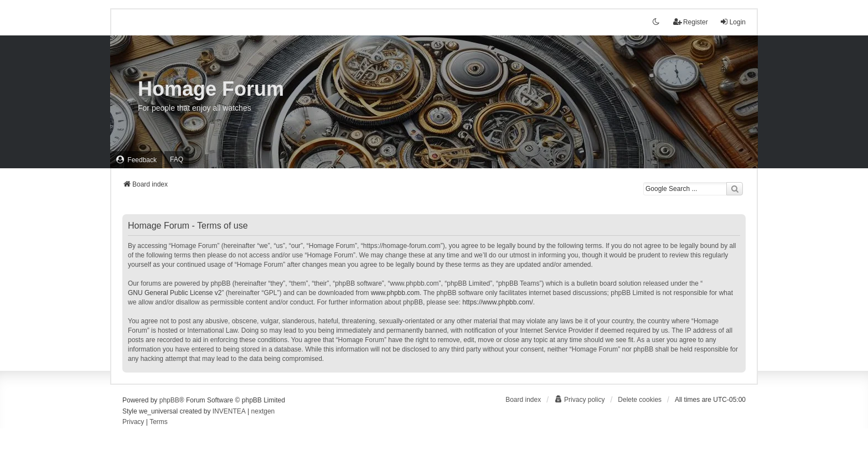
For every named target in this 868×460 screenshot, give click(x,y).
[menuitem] (136, 160)
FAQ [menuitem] (177, 159)
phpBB (169, 400)
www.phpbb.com (395, 293)
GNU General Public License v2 (175, 293)
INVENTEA (229, 411)
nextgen (263, 411)
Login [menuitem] (733, 22)
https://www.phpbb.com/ (497, 302)
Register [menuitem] (691, 22)
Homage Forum (211, 89)
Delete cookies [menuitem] (640, 400)
